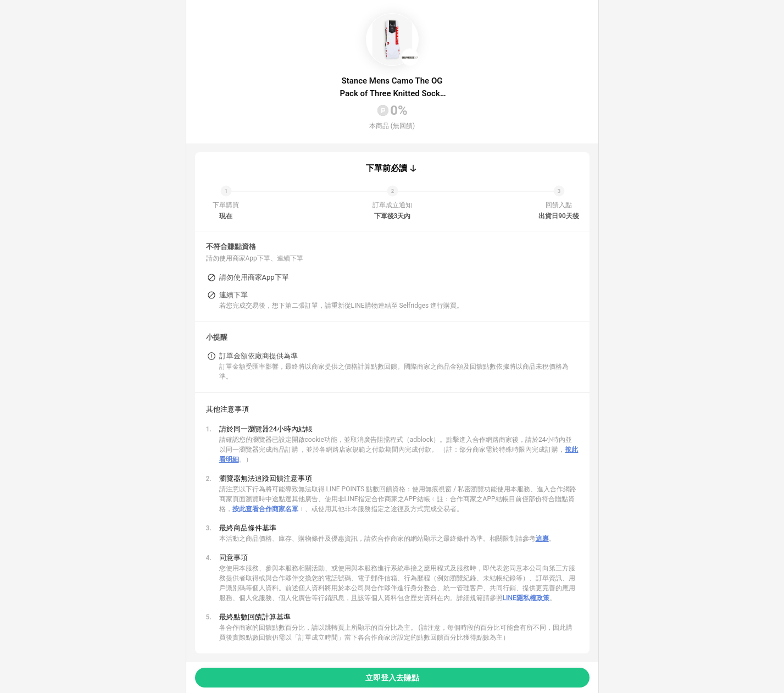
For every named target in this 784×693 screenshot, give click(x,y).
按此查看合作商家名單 (265, 509)
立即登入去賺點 (392, 678)
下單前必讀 (387, 168)
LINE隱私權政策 (526, 598)
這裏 (542, 539)
